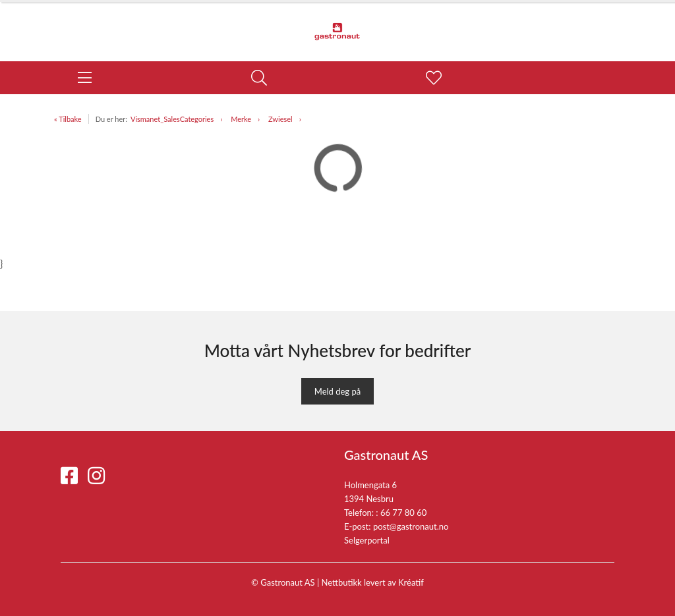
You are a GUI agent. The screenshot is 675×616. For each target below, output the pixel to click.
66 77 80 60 (403, 513)
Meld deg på (337, 391)
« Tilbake (68, 119)
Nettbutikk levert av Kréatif (373, 582)
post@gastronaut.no (411, 526)
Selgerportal (367, 540)
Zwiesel (280, 119)
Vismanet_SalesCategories (172, 119)
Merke (241, 119)
